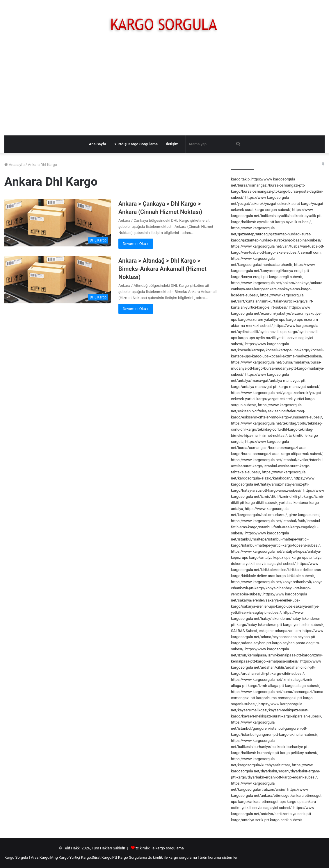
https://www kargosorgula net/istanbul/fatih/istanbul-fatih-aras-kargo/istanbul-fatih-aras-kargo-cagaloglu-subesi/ (276, 527)
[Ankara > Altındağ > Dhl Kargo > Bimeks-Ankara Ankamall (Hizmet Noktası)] (58, 280)
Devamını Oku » (136, 244)
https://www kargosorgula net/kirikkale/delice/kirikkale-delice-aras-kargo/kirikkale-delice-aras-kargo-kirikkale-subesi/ (276, 570)
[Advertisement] (164, 89)
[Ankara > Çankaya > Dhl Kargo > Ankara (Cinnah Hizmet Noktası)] (58, 223)
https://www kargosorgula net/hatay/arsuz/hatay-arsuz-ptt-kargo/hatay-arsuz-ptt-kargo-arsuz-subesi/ (273, 484)
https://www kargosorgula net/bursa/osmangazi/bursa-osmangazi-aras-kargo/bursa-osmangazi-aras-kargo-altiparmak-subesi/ (277, 448)
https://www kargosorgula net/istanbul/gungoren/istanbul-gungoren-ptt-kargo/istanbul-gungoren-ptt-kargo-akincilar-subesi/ (274, 728)
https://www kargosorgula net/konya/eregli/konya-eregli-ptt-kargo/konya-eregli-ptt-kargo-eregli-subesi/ (273, 271)
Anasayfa (14, 165)
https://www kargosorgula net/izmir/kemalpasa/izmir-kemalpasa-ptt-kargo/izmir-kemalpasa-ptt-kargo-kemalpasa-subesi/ (277, 655)
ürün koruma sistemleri (219, 857)
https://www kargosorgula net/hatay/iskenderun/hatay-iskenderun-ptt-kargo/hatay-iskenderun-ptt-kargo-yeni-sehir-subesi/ (277, 619)
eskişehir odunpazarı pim (280, 631)
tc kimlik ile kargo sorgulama (160, 848)
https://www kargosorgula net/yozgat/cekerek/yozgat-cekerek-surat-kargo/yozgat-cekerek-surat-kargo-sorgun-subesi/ (278, 204)
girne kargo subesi (304, 515)
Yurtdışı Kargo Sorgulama (136, 144)
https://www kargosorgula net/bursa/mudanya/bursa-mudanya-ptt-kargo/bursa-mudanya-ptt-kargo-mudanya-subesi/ (278, 368)
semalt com (311, 252)
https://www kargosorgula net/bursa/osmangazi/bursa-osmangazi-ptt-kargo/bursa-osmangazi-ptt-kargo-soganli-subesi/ (278, 698)
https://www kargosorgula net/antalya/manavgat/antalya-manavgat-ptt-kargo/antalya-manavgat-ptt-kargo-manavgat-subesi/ (275, 381)
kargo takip (240, 179)
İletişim (172, 144)
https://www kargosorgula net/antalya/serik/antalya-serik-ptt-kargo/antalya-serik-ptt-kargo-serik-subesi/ (273, 814)
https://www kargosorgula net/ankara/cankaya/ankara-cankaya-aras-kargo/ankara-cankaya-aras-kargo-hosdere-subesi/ (277, 289)
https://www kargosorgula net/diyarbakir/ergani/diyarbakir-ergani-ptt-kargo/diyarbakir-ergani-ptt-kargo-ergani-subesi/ (275, 771)
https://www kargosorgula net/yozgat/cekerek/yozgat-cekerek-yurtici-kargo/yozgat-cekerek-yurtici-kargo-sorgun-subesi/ (276, 399)
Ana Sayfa (98, 144)
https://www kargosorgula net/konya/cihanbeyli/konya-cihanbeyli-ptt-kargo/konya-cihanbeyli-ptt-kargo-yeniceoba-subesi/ (277, 588)
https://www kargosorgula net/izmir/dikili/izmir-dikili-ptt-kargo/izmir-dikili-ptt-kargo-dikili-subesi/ (278, 496)
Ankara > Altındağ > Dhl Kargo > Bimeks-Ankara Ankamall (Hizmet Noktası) (162, 269)
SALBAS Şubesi (244, 631)
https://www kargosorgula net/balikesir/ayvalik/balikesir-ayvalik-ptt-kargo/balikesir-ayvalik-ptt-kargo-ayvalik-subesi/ (277, 216)
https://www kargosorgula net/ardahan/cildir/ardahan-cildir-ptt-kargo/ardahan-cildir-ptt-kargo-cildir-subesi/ (276, 667)
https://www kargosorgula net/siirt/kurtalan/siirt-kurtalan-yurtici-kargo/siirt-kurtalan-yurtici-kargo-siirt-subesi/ (272, 301)
